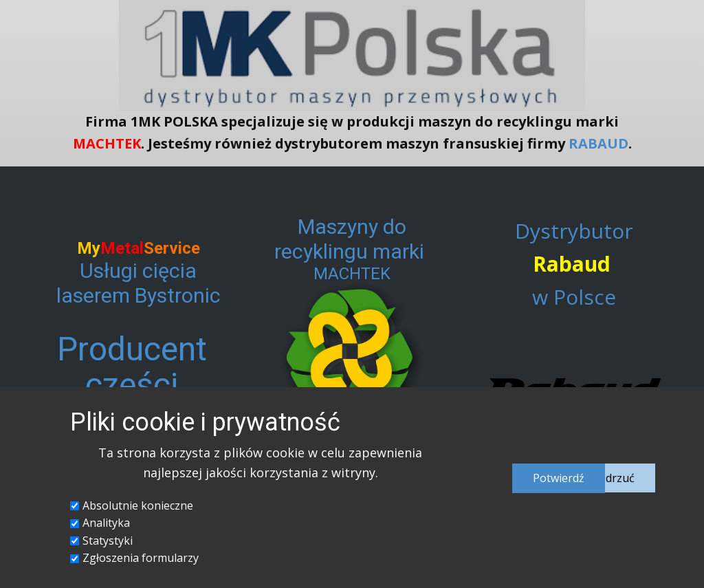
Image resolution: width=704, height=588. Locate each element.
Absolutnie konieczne (138, 505)
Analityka (106, 523)
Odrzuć (616, 478)
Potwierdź (559, 478)
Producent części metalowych (132, 385)
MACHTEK (107, 143)
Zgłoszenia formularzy (141, 558)
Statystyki (108, 541)
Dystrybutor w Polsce (574, 264)
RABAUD (598, 143)
